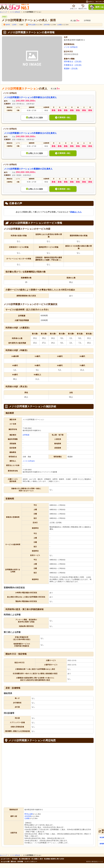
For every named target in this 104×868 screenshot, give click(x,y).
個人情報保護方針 (25, 859)
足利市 (14, 25)
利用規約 (15, 859)
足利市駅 (46, 25)
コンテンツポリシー (31, 862)
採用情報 (20, 862)
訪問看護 (26, 435)
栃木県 (8, 25)
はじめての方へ (6, 859)
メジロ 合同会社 (15, 12)
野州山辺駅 (32, 25)
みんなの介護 (5, 862)
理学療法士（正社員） (73, 62)
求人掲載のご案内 (37, 859)
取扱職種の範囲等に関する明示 (54, 859)
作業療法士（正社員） (73, 65)
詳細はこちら (76, 212)
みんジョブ (4, 12)
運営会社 (14, 862)
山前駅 (59, 25)
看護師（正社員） (71, 69)
